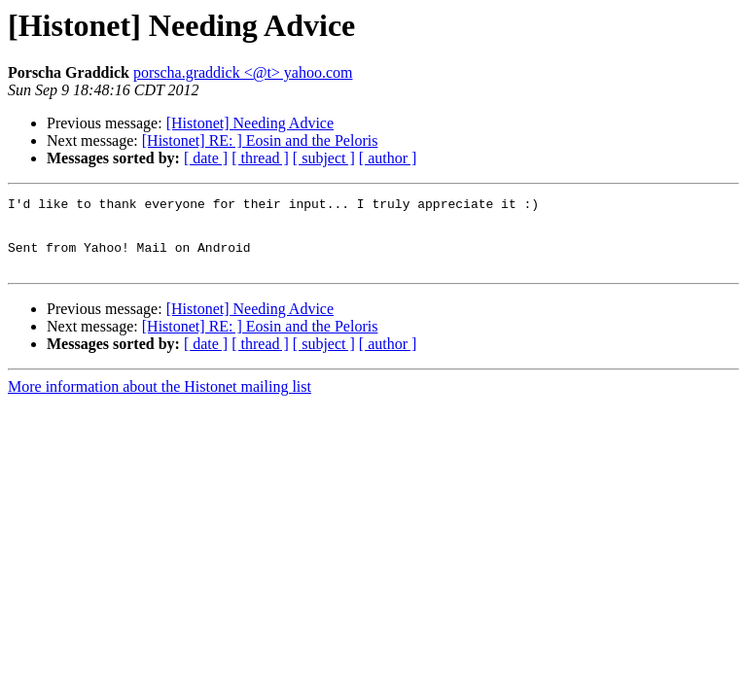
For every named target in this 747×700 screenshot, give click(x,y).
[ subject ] (324, 158)
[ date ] (206, 158)
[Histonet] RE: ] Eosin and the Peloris (260, 140)
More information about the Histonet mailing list (160, 401)
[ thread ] (260, 158)
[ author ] (388, 158)
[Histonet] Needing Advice (250, 123)
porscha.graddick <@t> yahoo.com (243, 72)
